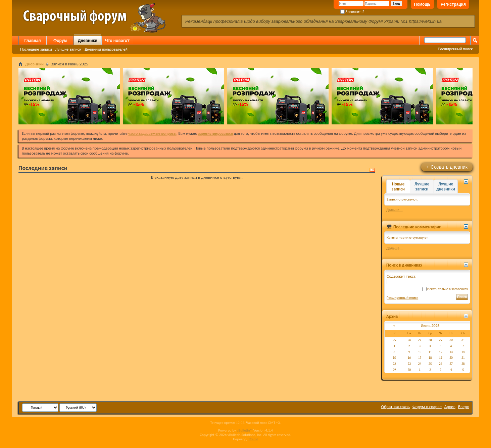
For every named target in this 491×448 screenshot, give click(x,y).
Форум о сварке (427, 407)
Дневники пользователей (106, 49)
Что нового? (117, 41)
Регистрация (453, 4)
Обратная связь (396, 407)
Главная (33, 41)
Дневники (88, 41)
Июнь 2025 (430, 326)
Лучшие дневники (446, 186)
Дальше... (395, 210)
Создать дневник (447, 167)
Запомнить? (352, 12)
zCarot (253, 439)
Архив (450, 407)
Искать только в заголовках (445, 289)
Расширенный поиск (455, 49)
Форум (60, 41)
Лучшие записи (68, 49)
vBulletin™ (244, 430)
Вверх (463, 407)
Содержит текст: (427, 279)
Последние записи (36, 49)
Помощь (422, 4)
